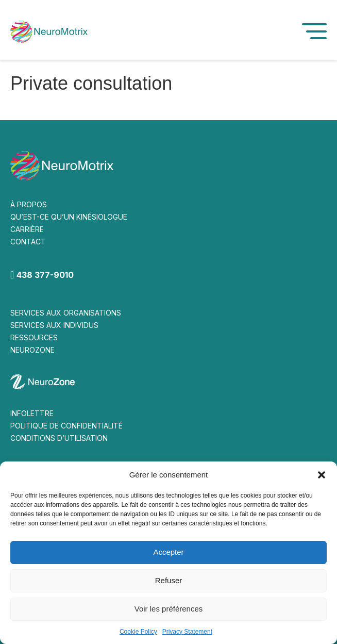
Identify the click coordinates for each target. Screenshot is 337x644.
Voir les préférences (169, 609)
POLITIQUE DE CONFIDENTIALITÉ (66, 426)
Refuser (169, 580)
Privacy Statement (187, 632)
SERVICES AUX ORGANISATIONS (66, 313)
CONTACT (28, 242)
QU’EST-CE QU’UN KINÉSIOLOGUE (69, 217)
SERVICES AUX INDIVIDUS (54, 325)
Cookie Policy (138, 632)
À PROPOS (29, 204)
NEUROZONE (32, 350)
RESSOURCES (34, 337)
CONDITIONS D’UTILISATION (59, 438)
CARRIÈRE (27, 229)
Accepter (168, 552)
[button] (322, 475)
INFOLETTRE (32, 413)
